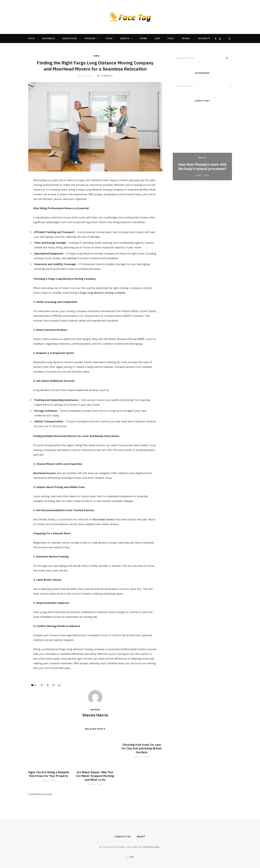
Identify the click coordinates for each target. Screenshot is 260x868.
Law (157, 38)
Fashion (90, 38)
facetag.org (152, 847)
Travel (186, 38)
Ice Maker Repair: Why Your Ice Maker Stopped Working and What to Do (95, 776)
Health (125, 38)
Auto (32, 38)
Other (119, 47)
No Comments (105, 76)
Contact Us (123, 837)
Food (109, 38)
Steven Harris (95, 715)
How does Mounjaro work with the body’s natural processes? (202, 166)
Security (204, 38)
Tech (170, 38)
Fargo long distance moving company (102, 293)
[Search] (230, 38)
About (141, 837)
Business (49, 38)
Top (130, 857)
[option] (202, 145)
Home (143, 38)
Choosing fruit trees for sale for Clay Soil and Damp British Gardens (142, 748)
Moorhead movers (104, 519)
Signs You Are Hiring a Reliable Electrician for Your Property (49, 774)
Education (70, 38)
